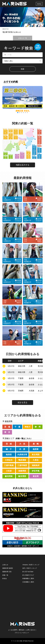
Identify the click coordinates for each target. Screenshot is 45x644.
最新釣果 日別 (7, 572)
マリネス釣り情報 (17, 641)
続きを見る (23, 402)
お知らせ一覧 (23, 38)
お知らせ (5, 565)
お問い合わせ (31, 630)
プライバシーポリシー (22, 633)
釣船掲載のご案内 (28, 578)
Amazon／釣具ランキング (31, 565)
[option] (22, 17)
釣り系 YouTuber (28, 572)
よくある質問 (13, 630)
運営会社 (22, 630)
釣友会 (5, 578)
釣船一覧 (5, 575)
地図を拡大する (23, 165)
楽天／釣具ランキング (30, 568)
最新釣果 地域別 (8, 568)
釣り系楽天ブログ (28, 575)
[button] (40, 99)
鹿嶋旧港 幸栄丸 (22, 111)
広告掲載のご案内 (28, 582)
